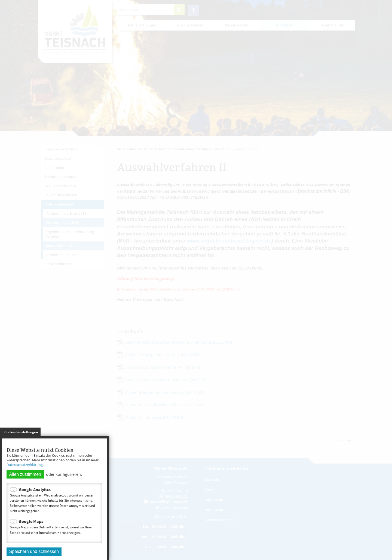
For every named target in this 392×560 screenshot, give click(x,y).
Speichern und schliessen (34, 551)
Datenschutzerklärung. (25, 465)
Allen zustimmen (25, 474)
